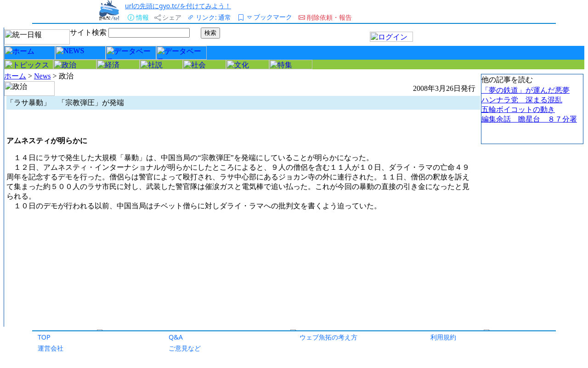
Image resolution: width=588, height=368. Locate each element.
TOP (44, 337)
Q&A (176, 337)
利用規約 (443, 337)
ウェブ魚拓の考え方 (328, 337)
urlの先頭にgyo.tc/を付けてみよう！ (178, 6)
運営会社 (51, 348)
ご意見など (185, 348)
